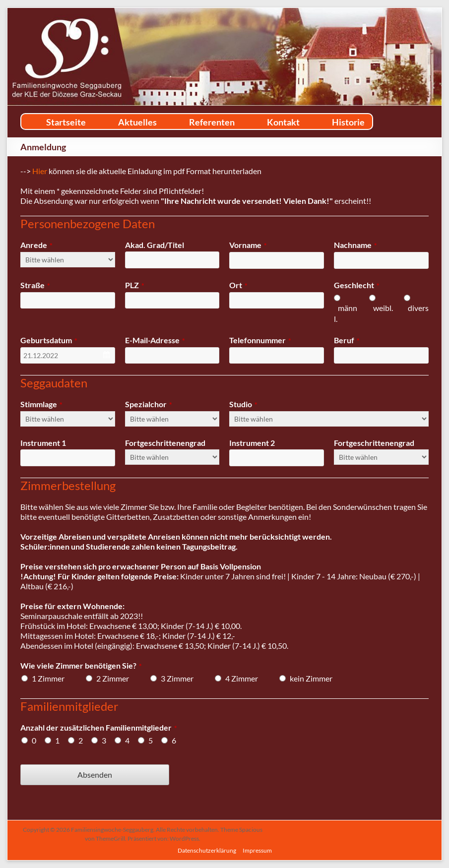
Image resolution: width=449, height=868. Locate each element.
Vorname (248, 245)
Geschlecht (357, 285)
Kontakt (283, 122)
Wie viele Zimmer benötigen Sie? (81, 665)
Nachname (355, 245)
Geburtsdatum (49, 340)
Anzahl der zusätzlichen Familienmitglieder (99, 727)
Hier (40, 171)
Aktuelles (137, 122)
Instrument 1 (43, 443)
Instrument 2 (252, 443)
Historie (348, 122)
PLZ (135, 285)
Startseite (66, 122)
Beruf (347, 340)
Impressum (257, 850)
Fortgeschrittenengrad (165, 443)
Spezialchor (149, 404)
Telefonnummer (260, 340)
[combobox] (68, 356)
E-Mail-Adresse (155, 340)
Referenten (212, 122)
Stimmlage (41, 404)
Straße (35, 285)
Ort (238, 285)
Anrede (36, 245)
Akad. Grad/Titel (155, 245)
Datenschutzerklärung (207, 850)
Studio (243, 404)
